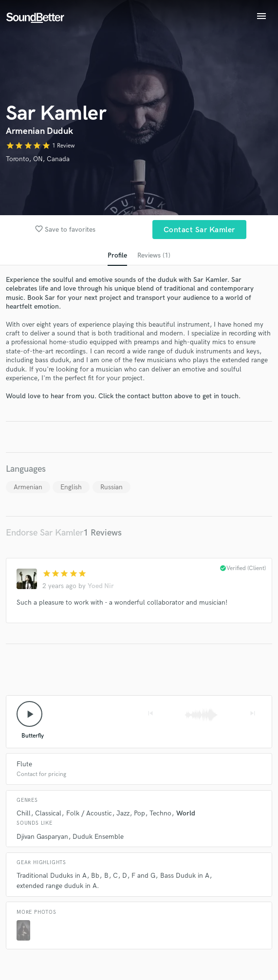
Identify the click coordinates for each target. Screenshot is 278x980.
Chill (24, 813)
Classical (48, 813)
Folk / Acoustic (89, 813)
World (186, 813)
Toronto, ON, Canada (38, 159)
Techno (160, 813)
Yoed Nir (101, 586)
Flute (24, 764)
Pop (139, 813)
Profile (117, 255)
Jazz (123, 813)
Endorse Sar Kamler (45, 533)
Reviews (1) (154, 255)
